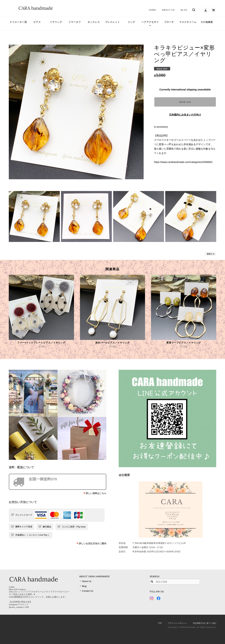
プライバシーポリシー (177, 623)
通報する (211, 254)
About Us (167, 10)
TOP (160, 623)
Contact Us (88, 591)
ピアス (37, 22)
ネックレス (94, 22)
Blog (183, 10)
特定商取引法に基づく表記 (205, 623)
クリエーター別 (18, 22)
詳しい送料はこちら (96, 493)
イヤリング (56, 22)
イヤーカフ (75, 22)
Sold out (185, 102)
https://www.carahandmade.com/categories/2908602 (183, 162)
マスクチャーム (188, 22)
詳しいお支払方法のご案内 (93, 543)
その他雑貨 (207, 22)
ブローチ (169, 22)
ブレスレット (112, 22)
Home (151, 10)
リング (131, 22)
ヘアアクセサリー (150, 24)
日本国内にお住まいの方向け (185, 115)
